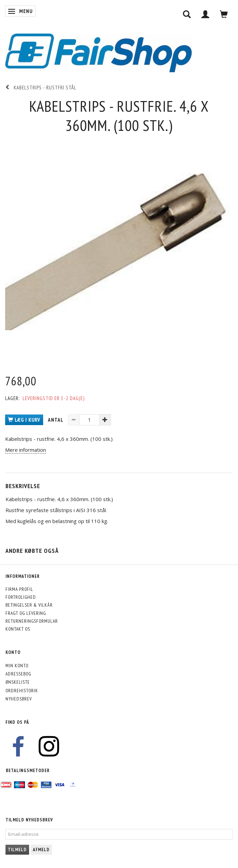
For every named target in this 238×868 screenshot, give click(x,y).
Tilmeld (17, 850)
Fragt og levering (26, 613)
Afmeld (41, 850)
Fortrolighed (21, 597)
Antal (56, 420)
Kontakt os (18, 629)
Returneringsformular (32, 621)
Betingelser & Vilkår (29, 605)
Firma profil (19, 589)
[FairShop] (98, 52)
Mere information (26, 450)
